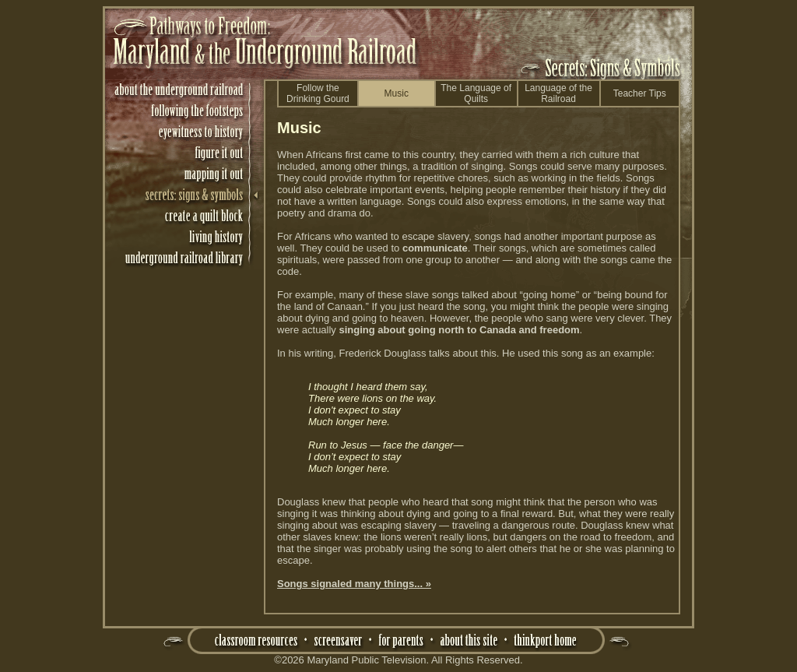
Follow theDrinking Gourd (318, 93)
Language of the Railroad (558, 93)
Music (397, 93)
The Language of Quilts (476, 93)
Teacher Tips (640, 93)
